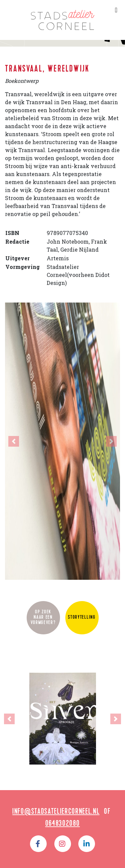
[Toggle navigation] (116, 10)
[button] (14, 441)
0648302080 (63, 824)
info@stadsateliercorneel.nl (56, 812)
